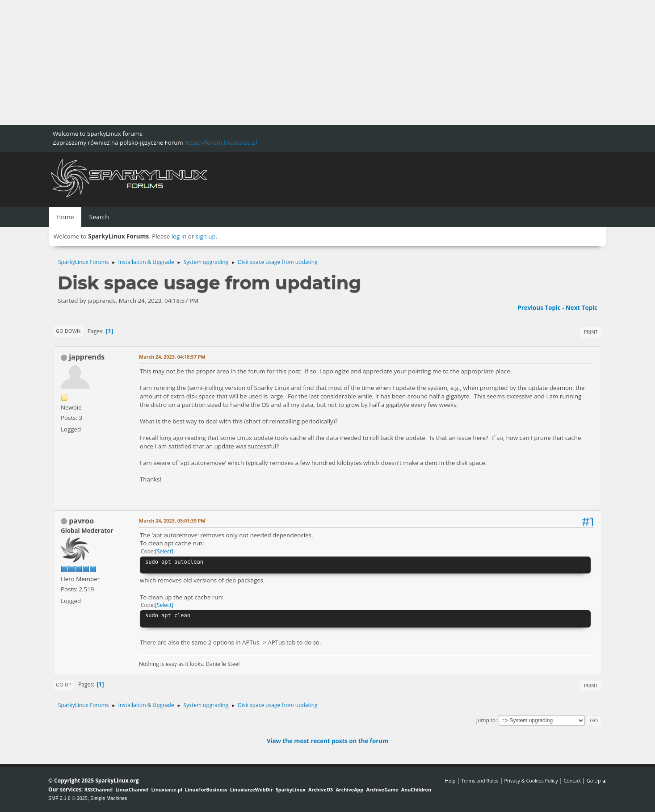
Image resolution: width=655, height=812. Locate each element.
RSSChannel (99, 789)
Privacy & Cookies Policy (531, 781)
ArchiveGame (382, 789)
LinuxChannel (132, 789)
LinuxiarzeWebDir (252, 789)
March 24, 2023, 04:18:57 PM (172, 357)
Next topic (582, 308)
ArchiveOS (321, 789)
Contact (572, 781)
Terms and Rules (480, 781)
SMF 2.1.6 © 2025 (68, 798)
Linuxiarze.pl (167, 789)
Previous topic (539, 308)
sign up (206, 236)
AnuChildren (416, 789)
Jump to (486, 720)
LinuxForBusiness (206, 789)
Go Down (68, 331)
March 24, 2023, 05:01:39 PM (172, 521)
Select (164, 551)
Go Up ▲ (597, 781)
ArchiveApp (349, 789)
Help (450, 781)
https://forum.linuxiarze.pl (221, 142)
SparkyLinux (291, 789)
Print (591, 332)
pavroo (81, 521)
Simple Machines (109, 798)
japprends (87, 357)
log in (179, 236)
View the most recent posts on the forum (327, 741)
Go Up (64, 684)
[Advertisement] (268, 63)
